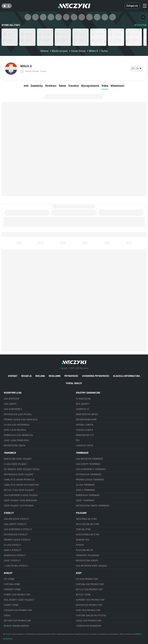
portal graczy (74, 383)
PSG (78, 440)
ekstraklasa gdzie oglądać (19, 474)
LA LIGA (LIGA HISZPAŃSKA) (17, 425)
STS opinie (9, 579)
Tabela (62, 86)
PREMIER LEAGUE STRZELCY (17, 540)
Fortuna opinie (12, 584)
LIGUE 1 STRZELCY (12, 561)
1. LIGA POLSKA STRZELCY (16, 566)
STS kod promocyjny (87, 579)
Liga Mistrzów (11, 399)
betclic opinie (83, 595)
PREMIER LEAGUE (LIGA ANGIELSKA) (21, 420)
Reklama (40, 376)
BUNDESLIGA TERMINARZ (88, 495)
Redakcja (26, 376)
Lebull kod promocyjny (89, 621)
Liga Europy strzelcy (15, 524)
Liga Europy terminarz (88, 464)
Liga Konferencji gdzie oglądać (21, 495)
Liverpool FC (83, 409)
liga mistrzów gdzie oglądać (92, 566)
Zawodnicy (37, 86)
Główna (44, 51)
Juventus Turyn (84, 446)
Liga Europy (10, 404)
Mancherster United (87, 414)
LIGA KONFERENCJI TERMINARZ (91, 469)
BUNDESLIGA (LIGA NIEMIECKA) (18, 435)
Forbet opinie (11, 605)
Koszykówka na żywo (88, 535)
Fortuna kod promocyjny (90, 584)
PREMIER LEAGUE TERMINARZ (90, 480)
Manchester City (85, 435)
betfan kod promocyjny (89, 605)
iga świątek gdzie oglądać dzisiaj (22, 469)
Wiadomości (117, 86)
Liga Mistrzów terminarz (89, 459)
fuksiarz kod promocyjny (18, 610)
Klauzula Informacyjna (127, 376)
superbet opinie (12, 589)
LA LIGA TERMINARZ (85, 485)
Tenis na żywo (83, 529)
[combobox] (137, 69)
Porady (80, 545)
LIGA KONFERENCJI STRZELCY (18, 529)
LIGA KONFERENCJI (13, 409)
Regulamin (55, 376)
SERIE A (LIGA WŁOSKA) (15, 430)
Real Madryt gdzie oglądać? (19, 600)
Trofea (105, 86)
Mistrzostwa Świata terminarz (93, 506)
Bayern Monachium (86, 420)
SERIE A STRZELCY (13, 550)
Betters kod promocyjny (18, 621)
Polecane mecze (85, 550)
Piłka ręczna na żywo (88, 524)
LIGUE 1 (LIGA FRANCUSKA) (16, 440)
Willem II (92, 51)
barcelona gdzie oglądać (18, 459)
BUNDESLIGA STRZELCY (15, 555)
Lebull (7, 615)
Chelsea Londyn (84, 430)
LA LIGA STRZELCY (13, 545)
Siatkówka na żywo (86, 519)
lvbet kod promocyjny (88, 610)
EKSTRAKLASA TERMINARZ (89, 474)
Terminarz (51, 86)
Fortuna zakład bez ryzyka (91, 615)
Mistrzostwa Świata (15, 446)
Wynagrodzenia (90, 86)
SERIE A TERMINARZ (85, 490)
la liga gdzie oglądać (15, 464)
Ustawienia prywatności (96, 376)
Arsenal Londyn (85, 425)
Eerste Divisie (77, 51)
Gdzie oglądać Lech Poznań (18, 506)
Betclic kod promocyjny (89, 589)
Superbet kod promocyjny (90, 600)
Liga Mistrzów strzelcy (17, 519)
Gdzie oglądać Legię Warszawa (20, 500)
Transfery (74, 86)
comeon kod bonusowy (89, 626)
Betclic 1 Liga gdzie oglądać (19, 490)
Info (26, 86)
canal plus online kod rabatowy (22, 485)
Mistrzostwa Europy (87, 561)
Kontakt (13, 376)
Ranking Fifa (83, 540)
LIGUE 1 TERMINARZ (85, 500)
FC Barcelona (83, 399)
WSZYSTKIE (140, 25)
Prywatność (71, 376)
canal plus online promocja (19, 480)
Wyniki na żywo (11, 25)
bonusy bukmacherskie (16, 626)
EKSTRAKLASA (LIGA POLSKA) (18, 414)
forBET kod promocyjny (17, 595)
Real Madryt (83, 404)
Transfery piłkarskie (87, 555)
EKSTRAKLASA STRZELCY (16, 535)
